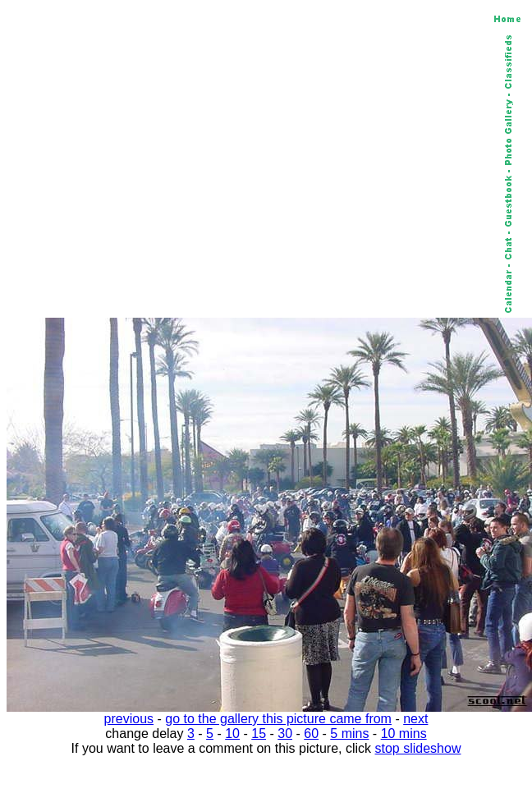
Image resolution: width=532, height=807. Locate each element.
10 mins (404, 734)
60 (311, 734)
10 (232, 734)
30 (285, 734)
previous (129, 719)
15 (259, 734)
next (415, 719)
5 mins (349, 734)
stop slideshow (418, 748)
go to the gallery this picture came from (278, 719)
